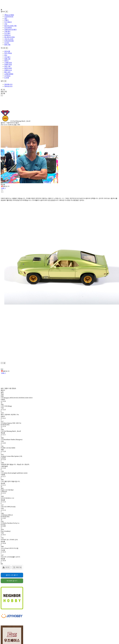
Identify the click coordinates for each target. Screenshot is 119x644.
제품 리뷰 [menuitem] (7, 59)
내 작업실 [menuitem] (7, 76)
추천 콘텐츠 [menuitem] (8, 53)
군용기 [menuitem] (6, 20)
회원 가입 (4, 91)
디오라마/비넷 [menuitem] (9, 17)
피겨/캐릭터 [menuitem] (8, 28)
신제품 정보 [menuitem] (8, 63)
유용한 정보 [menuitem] (8, 64)
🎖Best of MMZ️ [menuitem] (9, 15)
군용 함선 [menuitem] (7, 31)
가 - (2, 190)
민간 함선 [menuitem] (7, 33)
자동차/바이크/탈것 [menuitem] (10, 30)
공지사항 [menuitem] (7, 51)
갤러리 (3, 12)
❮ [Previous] (4, 363)
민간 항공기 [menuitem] (8, 22)
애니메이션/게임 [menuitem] (9, 37)
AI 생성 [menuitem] (7, 43)
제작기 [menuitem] (6, 61)
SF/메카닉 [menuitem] (7, 35)
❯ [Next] (2, 369)
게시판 (3, 48)
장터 (2, 81)
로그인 (3, 90)
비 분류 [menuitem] (7, 78)
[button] (62, 266)
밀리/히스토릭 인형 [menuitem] (10, 26)
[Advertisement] (54, 5)
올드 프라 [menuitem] (7, 72)
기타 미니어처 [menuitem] (9, 39)
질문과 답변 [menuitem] (8, 68)
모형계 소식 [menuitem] (8, 70)
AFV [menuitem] (6, 18)
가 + (2, 192)
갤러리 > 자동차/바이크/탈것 (10, 123)
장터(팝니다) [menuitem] (8, 84)
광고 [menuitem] (6, 55)
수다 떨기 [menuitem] (7, 57)
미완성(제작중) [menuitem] (9, 41)
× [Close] (2, 363)
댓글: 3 (3, 188)
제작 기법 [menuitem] (7, 66)
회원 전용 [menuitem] (7, 45)
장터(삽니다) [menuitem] (8, 86)
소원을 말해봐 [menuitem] (9, 74)
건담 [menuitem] (6, 24)
